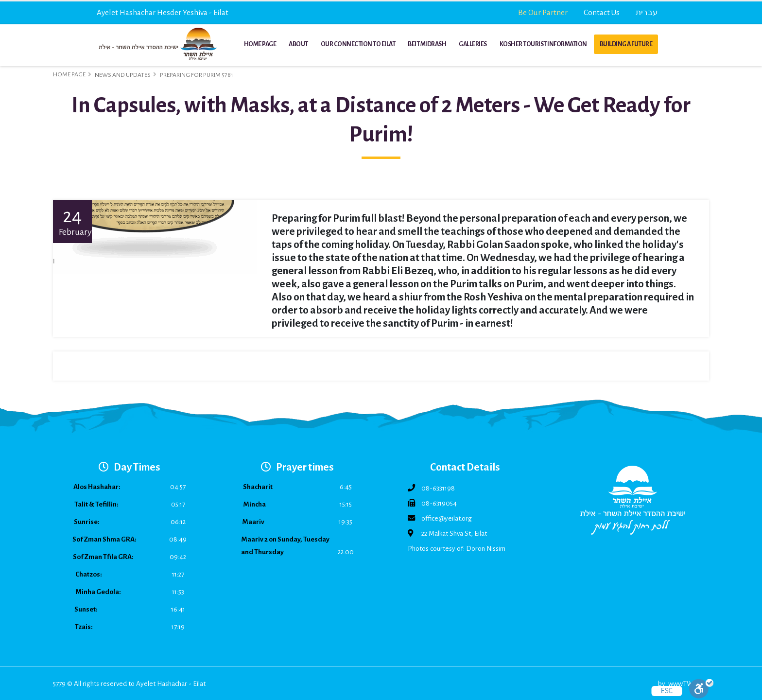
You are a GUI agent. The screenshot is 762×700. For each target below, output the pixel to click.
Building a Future (626, 44)
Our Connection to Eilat (358, 44)
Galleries (473, 44)
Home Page (260, 44)
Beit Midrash (427, 44)
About (298, 44)
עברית (647, 12)
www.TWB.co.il (689, 684)
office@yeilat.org (447, 518)
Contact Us (602, 12)
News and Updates (123, 75)
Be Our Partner (543, 12)
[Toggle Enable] (701, 689)
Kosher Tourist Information (543, 44)
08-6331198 (438, 488)
